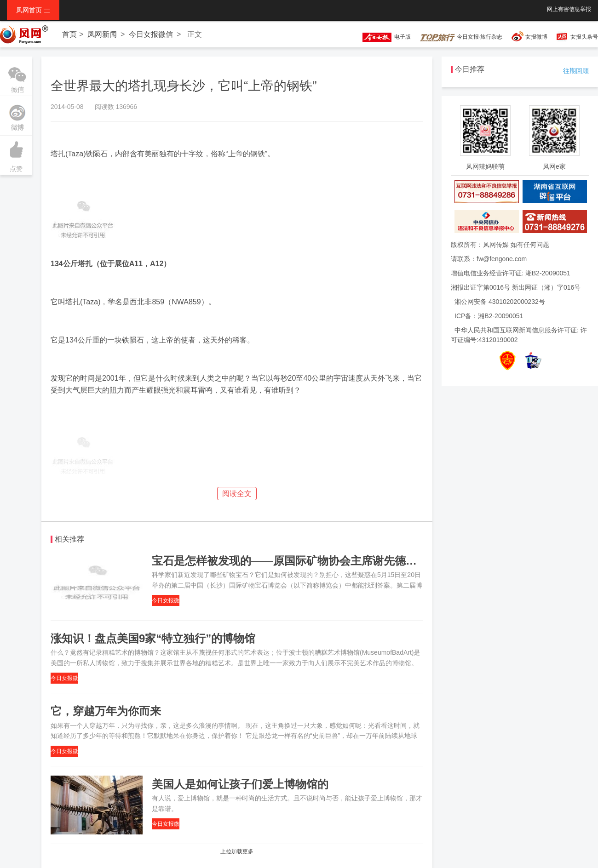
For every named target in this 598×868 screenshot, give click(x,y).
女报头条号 (584, 37)
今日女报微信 (151, 34)
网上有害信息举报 (569, 9)
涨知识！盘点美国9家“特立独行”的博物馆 (153, 638)
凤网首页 (33, 10)
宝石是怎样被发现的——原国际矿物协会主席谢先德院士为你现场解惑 (323, 561)
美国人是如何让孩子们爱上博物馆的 (240, 784)
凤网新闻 (102, 34)
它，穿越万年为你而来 (106, 711)
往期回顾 (576, 71)
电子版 (382, 37)
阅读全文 (237, 494)
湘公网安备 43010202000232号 (500, 302)
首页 (69, 34)
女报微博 (536, 37)
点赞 (16, 154)
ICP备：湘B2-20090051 (489, 316)
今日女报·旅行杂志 (461, 37)
